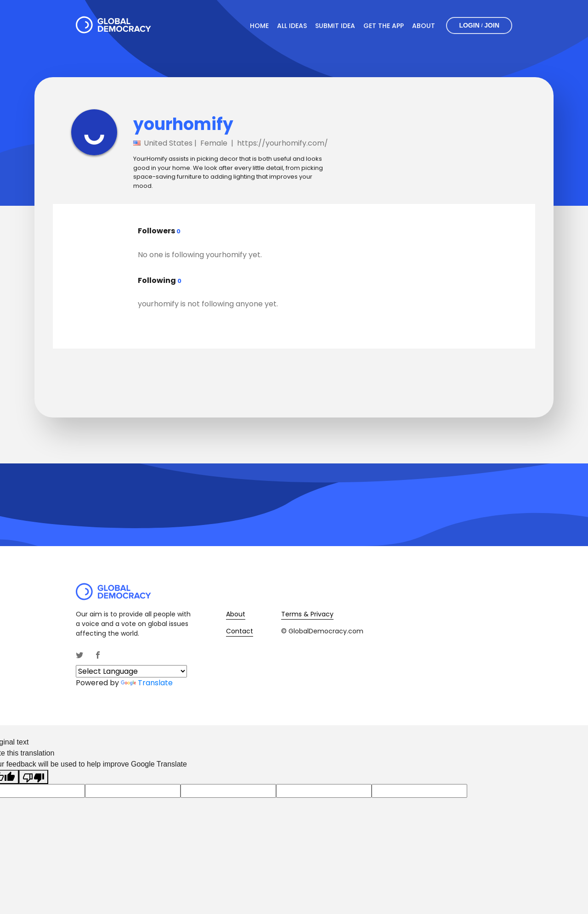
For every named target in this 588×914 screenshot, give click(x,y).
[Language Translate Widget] (131, 671)
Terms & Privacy (307, 614)
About (424, 26)
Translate (147, 683)
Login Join (479, 25)
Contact (240, 631)
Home (259, 26)
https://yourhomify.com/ (283, 143)
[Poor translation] (34, 777)
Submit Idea (335, 26)
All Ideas (292, 26)
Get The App (384, 26)
